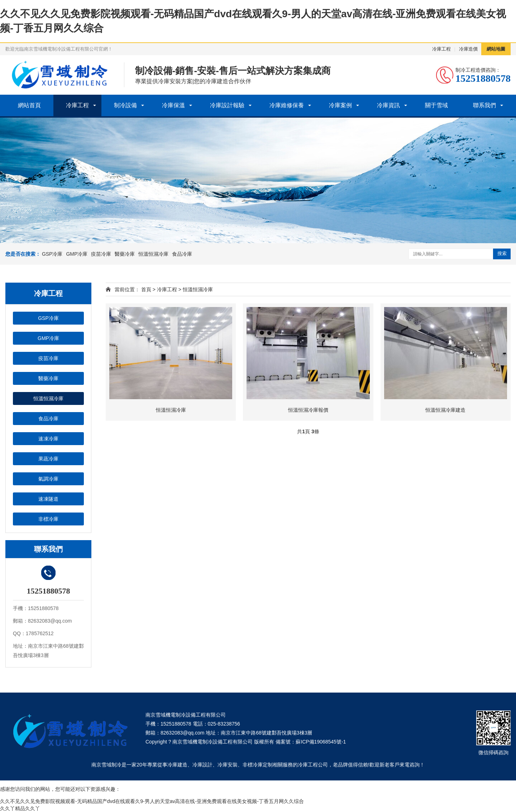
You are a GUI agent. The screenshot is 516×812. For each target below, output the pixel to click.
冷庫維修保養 (287, 105)
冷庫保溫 (173, 105)
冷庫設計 (202, 765)
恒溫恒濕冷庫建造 (445, 410)
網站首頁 (29, 105)
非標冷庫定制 (258, 765)
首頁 (146, 289)
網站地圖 (496, 49)
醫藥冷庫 (125, 254)
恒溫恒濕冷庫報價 (308, 410)
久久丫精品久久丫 (20, 808)
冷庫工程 (441, 49)
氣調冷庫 (48, 479)
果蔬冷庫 (48, 459)
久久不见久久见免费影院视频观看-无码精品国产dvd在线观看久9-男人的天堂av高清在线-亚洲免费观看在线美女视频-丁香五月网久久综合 (152, 801)
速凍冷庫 (48, 439)
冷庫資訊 (388, 105)
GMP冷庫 (77, 254)
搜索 (502, 253)
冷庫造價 (468, 49)
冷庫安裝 (228, 765)
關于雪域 (436, 105)
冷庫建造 (177, 765)
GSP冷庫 (52, 254)
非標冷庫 (48, 519)
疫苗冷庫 (101, 254)
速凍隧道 (48, 499)
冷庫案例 (340, 105)
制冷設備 (125, 105)
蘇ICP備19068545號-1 (321, 742)
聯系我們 (484, 105)
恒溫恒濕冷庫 (153, 254)
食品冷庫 (182, 254)
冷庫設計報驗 (227, 105)
